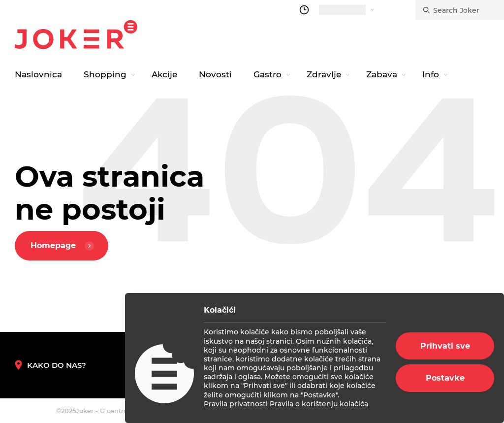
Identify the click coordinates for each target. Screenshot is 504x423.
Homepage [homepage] (63, 246)
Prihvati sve (445, 346)
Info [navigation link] (431, 74)
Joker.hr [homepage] (76, 34)
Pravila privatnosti (236, 404)
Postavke (445, 378)
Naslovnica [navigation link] (38, 74)
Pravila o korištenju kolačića (319, 404)
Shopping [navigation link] (105, 74)
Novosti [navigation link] (215, 74)
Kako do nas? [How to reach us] (50, 365)
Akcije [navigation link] (164, 74)
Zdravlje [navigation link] (324, 74)
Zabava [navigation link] (382, 74)
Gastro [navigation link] (268, 74)
